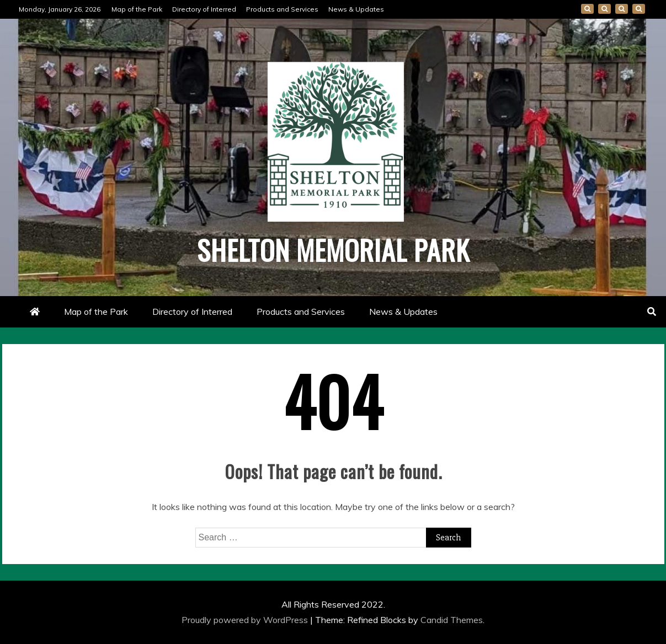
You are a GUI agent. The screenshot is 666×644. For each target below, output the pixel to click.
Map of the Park (137, 9)
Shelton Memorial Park (333, 249)
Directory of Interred (204, 9)
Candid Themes (452, 620)
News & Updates (356, 9)
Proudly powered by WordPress (246, 620)
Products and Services (282, 9)
